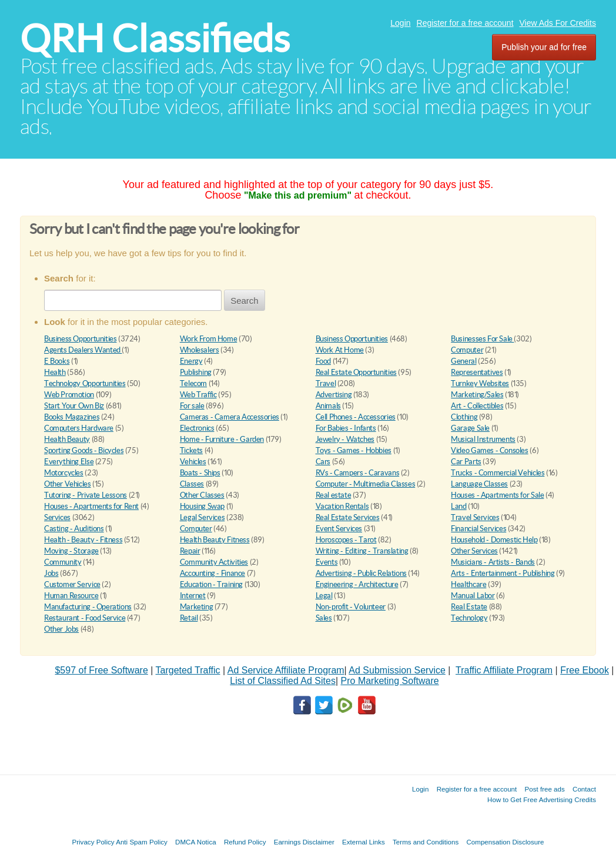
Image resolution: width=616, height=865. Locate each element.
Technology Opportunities (85, 383)
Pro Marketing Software (390, 681)
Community (63, 562)
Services (57, 517)
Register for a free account (465, 23)
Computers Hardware (79, 428)
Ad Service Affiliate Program (286, 670)
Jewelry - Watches (345, 439)
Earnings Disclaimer (304, 842)
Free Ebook (585, 670)
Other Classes (202, 495)
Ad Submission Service (397, 670)
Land (458, 506)
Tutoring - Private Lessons (86, 495)
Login (400, 23)
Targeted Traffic (188, 670)
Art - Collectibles (477, 406)
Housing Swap (202, 506)
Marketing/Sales (477, 395)
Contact (584, 789)
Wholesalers (200, 350)
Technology (469, 618)
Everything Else (69, 462)
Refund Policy (245, 842)
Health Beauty (67, 439)
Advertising (334, 395)
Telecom (193, 383)
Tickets (191, 450)
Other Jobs (61, 629)
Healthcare (468, 584)
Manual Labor (473, 596)
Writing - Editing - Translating (362, 551)
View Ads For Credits (558, 23)
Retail (189, 618)
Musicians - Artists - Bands (493, 562)
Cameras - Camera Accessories (230, 417)
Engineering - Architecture (357, 584)
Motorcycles (64, 473)
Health (55, 372)
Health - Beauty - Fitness (83, 540)
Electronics (197, 428)
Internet (193, 596)
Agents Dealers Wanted (83, 350)
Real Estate (469, 607)
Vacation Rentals (342, 506)
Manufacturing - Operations (88, 607)
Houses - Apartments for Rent (91, 506)
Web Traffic (198, 395)
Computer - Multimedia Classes (366, 484)
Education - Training (211, 584)
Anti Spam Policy (142, 842)
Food (323, 361)
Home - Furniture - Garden (222, 439)
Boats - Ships (200, 473)
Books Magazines (72, 417)
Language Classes (479, 484)
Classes (192, 484)
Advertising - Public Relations (361, 573)
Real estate (334, 495)
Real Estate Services (348, 517)
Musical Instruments (483, 439)
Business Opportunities (80, 339)
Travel (326, 383)
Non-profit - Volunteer (351, 607)
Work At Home (340, 350)
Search (245, 301)
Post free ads (544, 789)
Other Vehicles (68, 484)
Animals (328, 406)
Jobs (51, 573)
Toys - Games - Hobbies (354, 450)
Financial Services (478, 529)
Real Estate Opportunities (356, 372)
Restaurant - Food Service (85, 618)
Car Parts (466, 462)
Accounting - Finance (212, 573)
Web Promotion (69, 395)
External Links (364, 842)
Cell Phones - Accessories (356, 417)
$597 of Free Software (101, 670)
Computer (467, 350)
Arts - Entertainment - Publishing (503, 573)
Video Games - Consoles (489, 450)
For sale (192, 406)
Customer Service (72, 584)
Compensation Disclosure (505, 842)
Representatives (477, 372)
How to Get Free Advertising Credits (542, 799)
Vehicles (193, 462)
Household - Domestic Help (494, 540)
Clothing (464, 417)
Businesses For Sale (482, 339)
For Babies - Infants (346, 428)
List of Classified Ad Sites (283, 681)
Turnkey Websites (480, 383)
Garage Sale (470, 428)
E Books (57, 361)
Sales (324, 618)
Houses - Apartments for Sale (497, 495)
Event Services (339, 529)
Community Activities (214, 562)
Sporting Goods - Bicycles (84, 450)
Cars (323, 462)
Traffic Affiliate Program (504, 670)
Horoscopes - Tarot (346, 540)
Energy (191, 361)
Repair (190, 551)
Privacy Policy (93, 842)
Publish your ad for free (544, 47)
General (463, 361)
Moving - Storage (71, 551)
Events (327, 562)
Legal (324, 596)
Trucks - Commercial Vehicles (498, 473)
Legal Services (202, 517)
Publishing (196, 372)
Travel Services (475, 517)
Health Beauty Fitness (215, 540)
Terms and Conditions (426, 842)
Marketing (197, 607)
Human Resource (71, 596)
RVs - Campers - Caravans (358, 473)
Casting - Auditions (74, 529)
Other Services (474, 551)
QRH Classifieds (155, 38)
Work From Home (209, 339)
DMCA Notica (196, 842)
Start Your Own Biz (74, 406)
